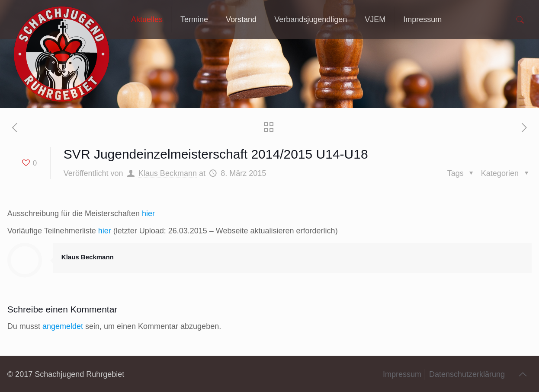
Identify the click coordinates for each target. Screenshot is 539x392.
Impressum (402, 374)
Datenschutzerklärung (467, 374)
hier (148, 214)
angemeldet (63, 326)
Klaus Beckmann (168, 173)
